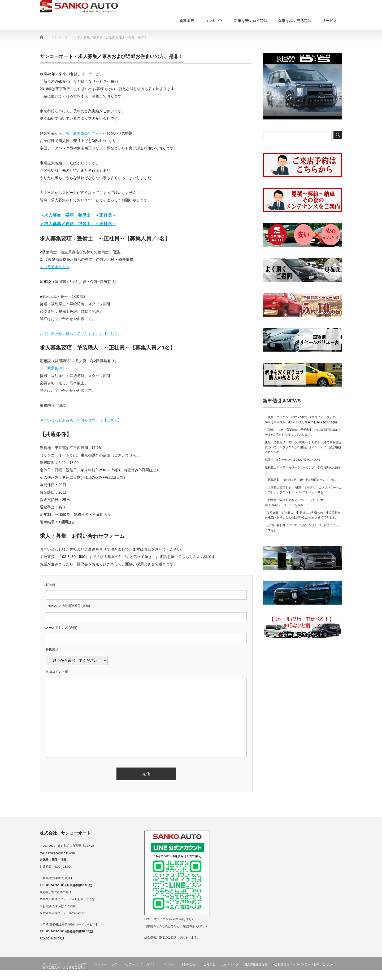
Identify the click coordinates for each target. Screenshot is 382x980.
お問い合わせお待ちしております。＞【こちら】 (81, 334)
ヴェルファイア (76, 964)
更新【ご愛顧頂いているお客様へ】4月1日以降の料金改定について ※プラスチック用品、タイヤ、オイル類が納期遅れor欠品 (303, 447)
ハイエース (168, 964)
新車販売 (187, 21)
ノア (115, 964)
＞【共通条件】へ (55, 267)
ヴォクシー (99, 964)
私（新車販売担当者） (84, 133)
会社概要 (210, 964)
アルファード (51, 964)
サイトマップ (230, 964)
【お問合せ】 (189, 964)
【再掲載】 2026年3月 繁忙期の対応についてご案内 (301, 480)
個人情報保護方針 (256, 964)
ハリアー (129, 964)
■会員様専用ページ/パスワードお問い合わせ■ (303, 964)
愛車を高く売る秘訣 (295, 21)
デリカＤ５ (148, 964)
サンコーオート (331, 976)
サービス (329, 21)
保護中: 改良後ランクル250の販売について (293, 460)
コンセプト (214, 21)
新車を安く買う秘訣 (251, 21)
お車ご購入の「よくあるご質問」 (64, 967)
